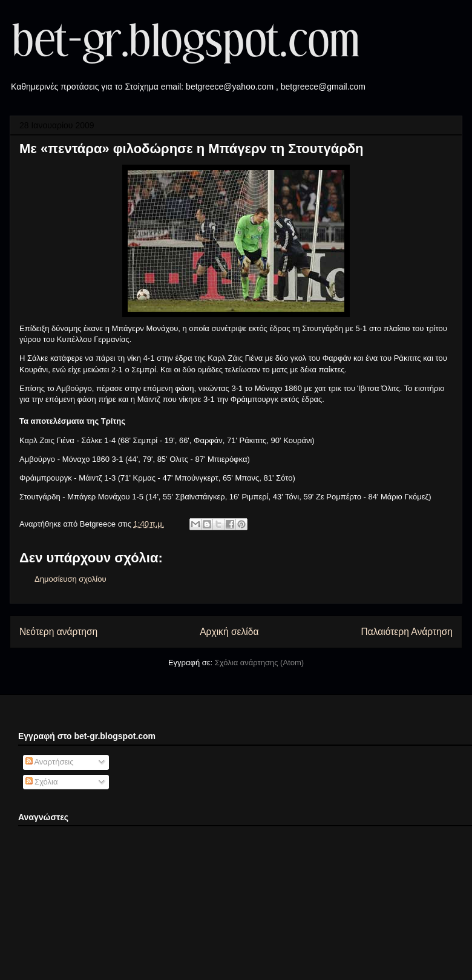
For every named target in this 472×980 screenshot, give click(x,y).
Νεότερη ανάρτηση (58, 632)
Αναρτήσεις (50, 762)
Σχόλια (42, 782)
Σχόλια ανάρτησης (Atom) (259, 663)
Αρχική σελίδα (229, 632)
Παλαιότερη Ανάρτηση (407, 632)
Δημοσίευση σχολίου (70, 579)
